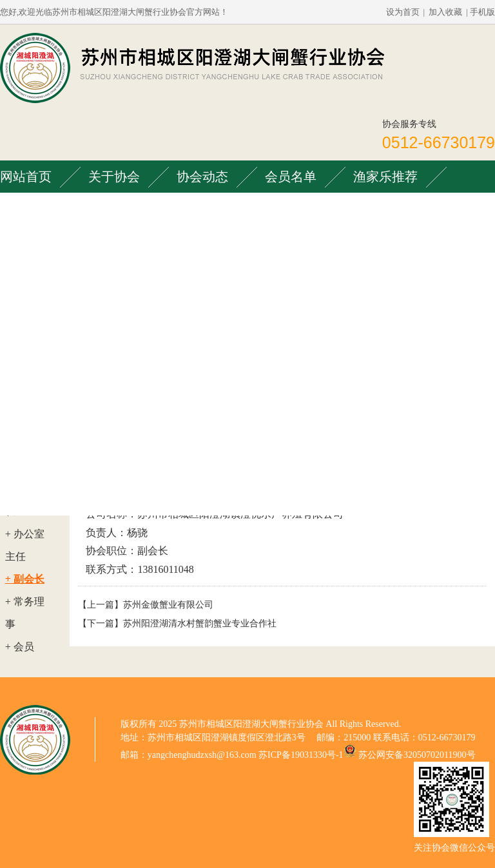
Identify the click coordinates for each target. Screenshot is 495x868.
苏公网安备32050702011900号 (417, 755)
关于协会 (114, 177)
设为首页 (403, 12)
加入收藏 (445, 12)
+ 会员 (20, 647)
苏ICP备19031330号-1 (301, 755)
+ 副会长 (25, 579)
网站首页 (26, 177)
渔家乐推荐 (385, 177)
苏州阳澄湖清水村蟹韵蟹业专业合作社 (200, 623)
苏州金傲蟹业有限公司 (168, 605)
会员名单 (291, 177)
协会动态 (202, 177)
